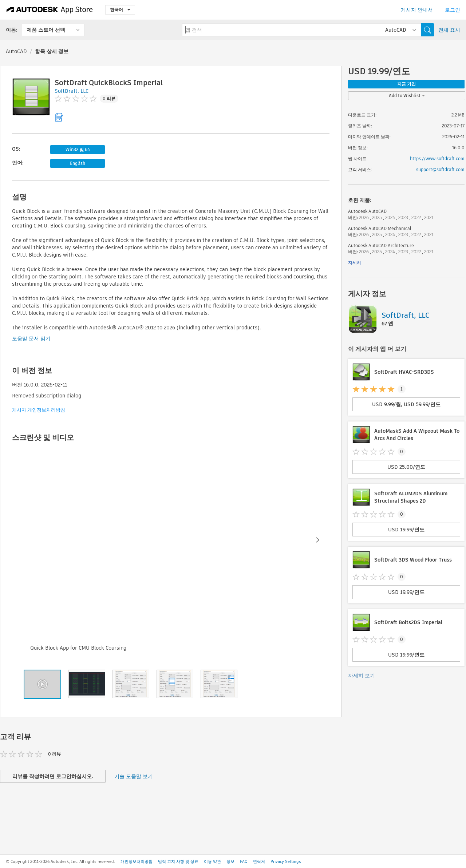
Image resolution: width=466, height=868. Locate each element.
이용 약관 (212, 861)
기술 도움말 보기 (134, 776)
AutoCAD (16, 51)
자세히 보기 (362, 675)
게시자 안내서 (417, 10)
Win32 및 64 (78, 149)
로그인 (453, 10)
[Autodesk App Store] (50, 10)
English (78, 163)
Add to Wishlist (407, 96)
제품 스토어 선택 (46, 30)
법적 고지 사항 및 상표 (178, 861)
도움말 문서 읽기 (31, 338)
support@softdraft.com (440, 169)
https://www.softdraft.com (437, 158)
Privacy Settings (286, 861)
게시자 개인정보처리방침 (39, 410)
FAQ (244, 861)
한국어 (120, 10)
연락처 (259, 861)
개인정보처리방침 (137, 861)
